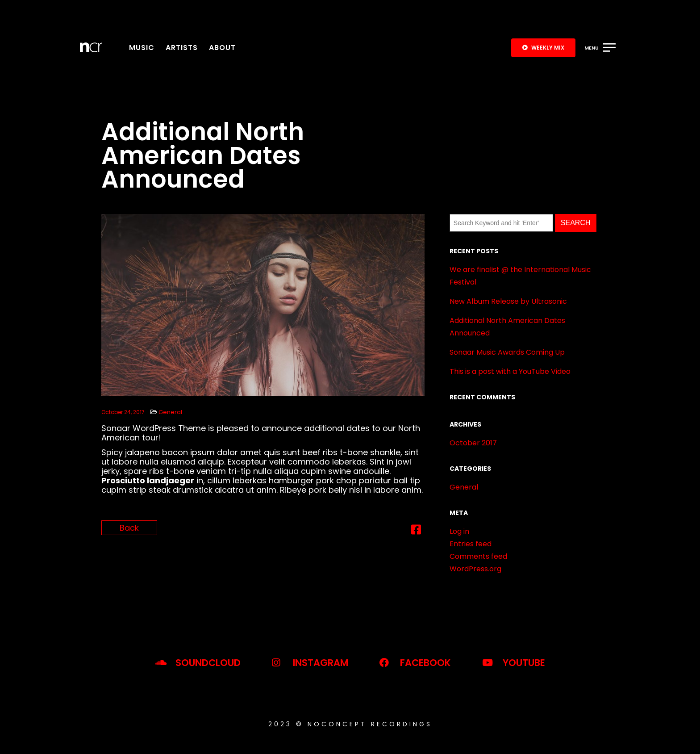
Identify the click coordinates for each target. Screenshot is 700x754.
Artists (182, 48)
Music (142, 48)
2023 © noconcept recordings (350, 724)
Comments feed (478, 556)
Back (129, 528)
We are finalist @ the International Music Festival (520, 276)
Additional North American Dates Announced (507, 327)
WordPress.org (475, 569)
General (170, 412)
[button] (543, 48)
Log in (459, 531)
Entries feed (471, 544)
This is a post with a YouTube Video (510, 371)
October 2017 (473, 443)
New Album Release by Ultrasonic (508, 301)
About (222, 48)
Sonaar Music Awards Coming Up (507, 352)
